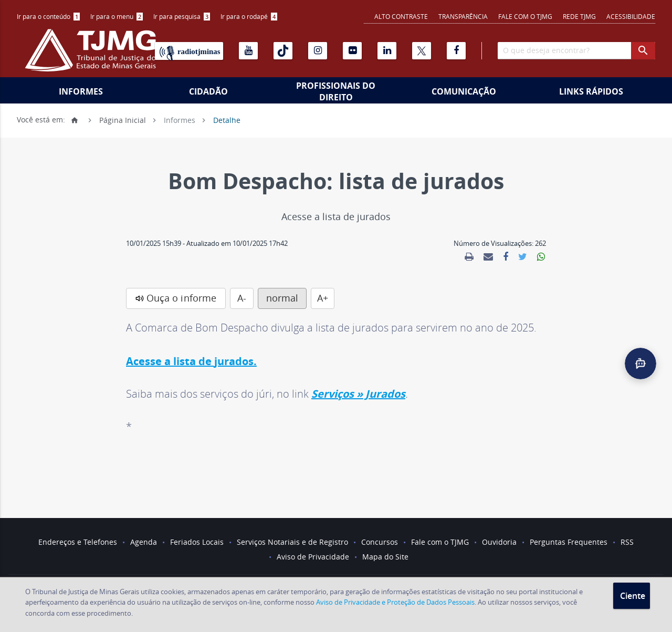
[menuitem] (48, 17)
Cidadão (208, 91)
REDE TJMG (579, 16)
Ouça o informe (181, 298)
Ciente (633, 596)
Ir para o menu (117, 16)
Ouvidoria (499, 542)
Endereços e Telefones (78, 542)
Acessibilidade (631, 16)
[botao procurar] (643, 51)
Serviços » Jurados (358, 394)
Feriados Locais (197, 542)
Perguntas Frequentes (569, 542)
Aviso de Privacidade (313, 557)
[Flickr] (352, 51)
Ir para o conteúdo (48, 16)
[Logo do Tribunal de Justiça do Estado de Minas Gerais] (93, 56)
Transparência (463, 16)
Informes (81, 91)
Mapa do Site (385, 557)
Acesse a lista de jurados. (191, 361)
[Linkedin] (387, 51)
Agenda (144, 542)
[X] (422, 51)
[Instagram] (318, 51)
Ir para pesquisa (182, 16)
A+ (323, 298)
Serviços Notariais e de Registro (292, 542)
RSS (627, 542)
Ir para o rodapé (249, 16)
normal (282, 298)
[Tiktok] (283, 51)
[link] (469, 257)
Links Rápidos (591, 91)
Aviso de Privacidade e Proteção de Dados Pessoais (395, 602)
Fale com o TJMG (525, 16)
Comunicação (464, 91)
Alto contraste (401, 16)
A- (242, 298)
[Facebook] (456, 51)
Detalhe (227, 120)
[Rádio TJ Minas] (189, 51)
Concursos (380, 542)
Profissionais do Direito (336, 91)
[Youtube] (248, 51)
